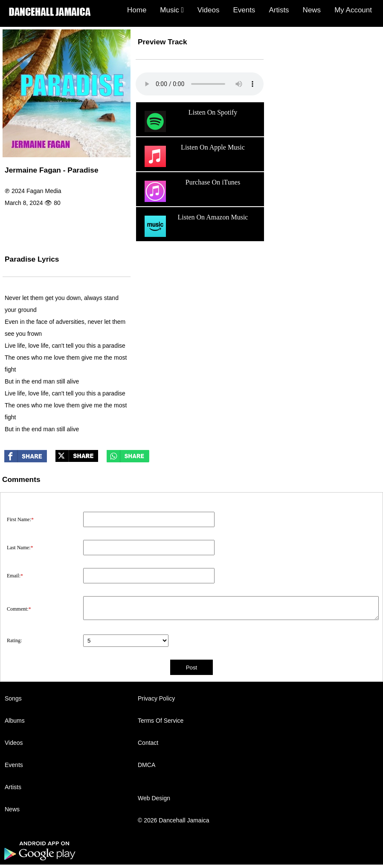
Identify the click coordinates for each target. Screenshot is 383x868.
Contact (148, 743)
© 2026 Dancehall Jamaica (174, 820)
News (312, 10)
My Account (353, 10)
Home (137, 10)
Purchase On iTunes (191, 191)
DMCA (147, 765)
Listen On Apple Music (194, 156)
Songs (13, 698)
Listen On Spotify (190, 121)
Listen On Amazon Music (195, 226)
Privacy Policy (156, 698)
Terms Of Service (161, 721)
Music (172, 10)
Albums (15, 721)
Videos (209, 10)
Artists (279, 10)
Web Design (154, 798)
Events (244, 10)
